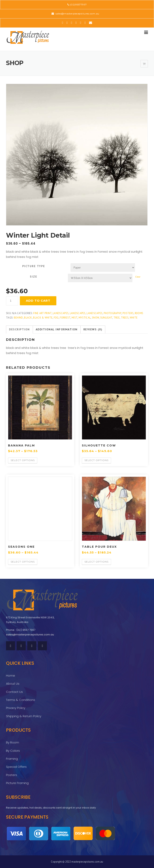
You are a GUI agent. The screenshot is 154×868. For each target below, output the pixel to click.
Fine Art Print (42, 313)
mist (74, 318)
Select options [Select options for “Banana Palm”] (23, 460)
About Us (13, 684)
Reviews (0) (93, 329)
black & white (43, 318)
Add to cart (38, 301)
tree (117, 318)
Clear (138, 277)
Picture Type (34, 266)
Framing (12, 759)
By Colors (13, 751)
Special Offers (16, 767)
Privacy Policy (16, 708)
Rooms (139, 313)
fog (56, 318)
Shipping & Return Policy (24, 716)
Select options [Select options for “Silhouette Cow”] (96, 460)
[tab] (19, 330)
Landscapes (61, 313)
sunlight (106, 318)
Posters (128, 313)
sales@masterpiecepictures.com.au (77, 14)
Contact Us (14, 692)
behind (18, 318)
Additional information (57, 329)
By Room (13, 742)
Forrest (65, 318)
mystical (85, 318)
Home (11, 676)
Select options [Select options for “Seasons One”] (23, 562)
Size (34, 277)
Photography (112, 313)
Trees (125, 318)
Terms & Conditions (21, 700)
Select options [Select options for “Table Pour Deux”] (96, 562)
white (134, 318)
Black (28, 318)
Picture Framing (17, 783)
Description (19, 329)
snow (95, 318)
